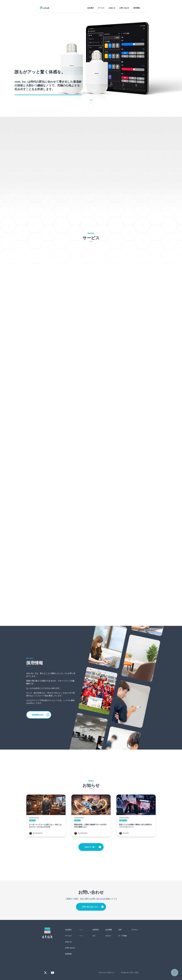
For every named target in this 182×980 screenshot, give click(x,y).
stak (94, 936)
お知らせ (112, 8)
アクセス (135, 930)
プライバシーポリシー (106, 973)
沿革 (120, 930)
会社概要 (109, 930)
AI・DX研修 (123, 936)
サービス (101, 8)
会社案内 (91, 8)
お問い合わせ (124, 8)
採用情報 (136, 8)
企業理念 (96, 930)
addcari (108, 936)
